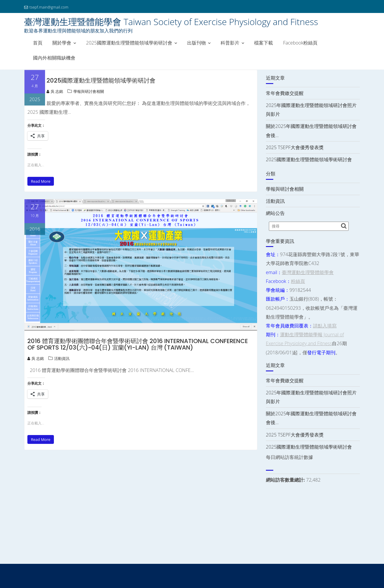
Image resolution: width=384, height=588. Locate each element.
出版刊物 (196, 43)
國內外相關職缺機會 (54, 58)
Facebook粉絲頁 (300, 43)
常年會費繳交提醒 (285, 93)
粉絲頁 (298, 281)
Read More (41, 181)
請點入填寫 (325, 326)
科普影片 (230, 43)
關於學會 (62, 43)
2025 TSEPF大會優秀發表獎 (295, 147)
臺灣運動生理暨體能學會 (308, 272)
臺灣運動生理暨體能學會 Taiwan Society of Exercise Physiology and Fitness (171, 22)
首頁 (38, 43)
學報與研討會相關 (89, 91)
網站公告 (275, 213)
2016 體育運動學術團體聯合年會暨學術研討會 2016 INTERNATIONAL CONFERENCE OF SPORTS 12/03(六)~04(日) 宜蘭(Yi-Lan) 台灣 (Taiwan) (138, 344)
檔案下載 (264, 43)
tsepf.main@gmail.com (46, 7)
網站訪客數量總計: (286, 480)
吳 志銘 (55, 91)
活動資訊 (62, 358)
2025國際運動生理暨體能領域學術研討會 (129, 43)
